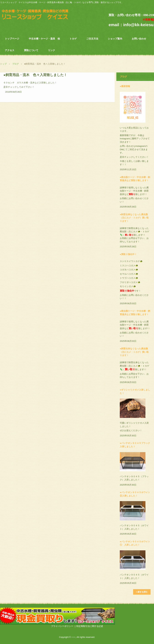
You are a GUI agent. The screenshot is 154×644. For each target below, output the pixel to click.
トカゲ (73, 39)
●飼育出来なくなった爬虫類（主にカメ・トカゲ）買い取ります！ (134, 218)
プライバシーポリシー (62, 626)
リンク (52, 50)
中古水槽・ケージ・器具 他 (44, 39)
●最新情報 (125, 86)
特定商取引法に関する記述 (90, 626)
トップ (3, 64)
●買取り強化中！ (128, 254)
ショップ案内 (115, 39)
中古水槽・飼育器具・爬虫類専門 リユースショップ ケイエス (39, 15)
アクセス (10, 50)
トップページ (12, 39)
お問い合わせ (139, 39)
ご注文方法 (92, 39)
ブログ (15, 64)
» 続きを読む (142, 592)
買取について (31, 50)
